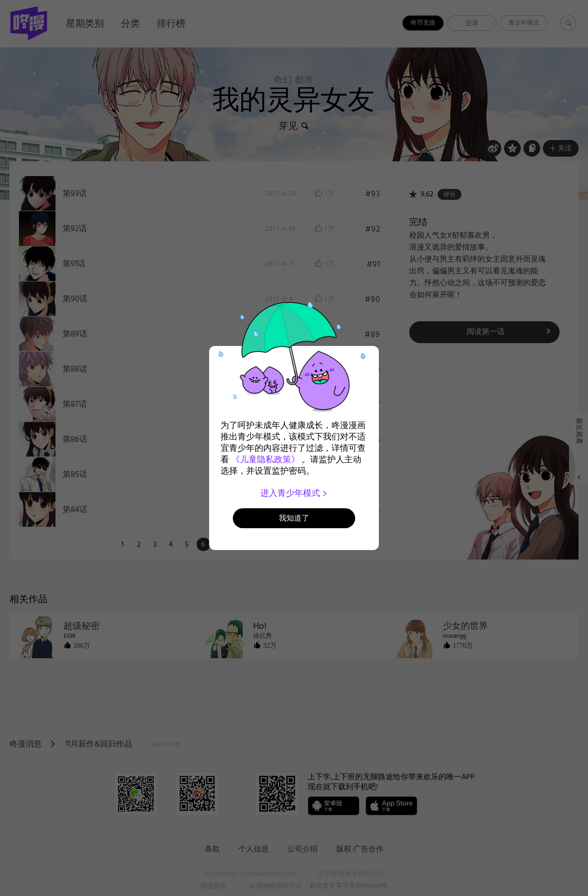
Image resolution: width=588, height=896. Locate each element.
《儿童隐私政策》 (266, 459)
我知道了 (294, 518)
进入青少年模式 (294, 493)
